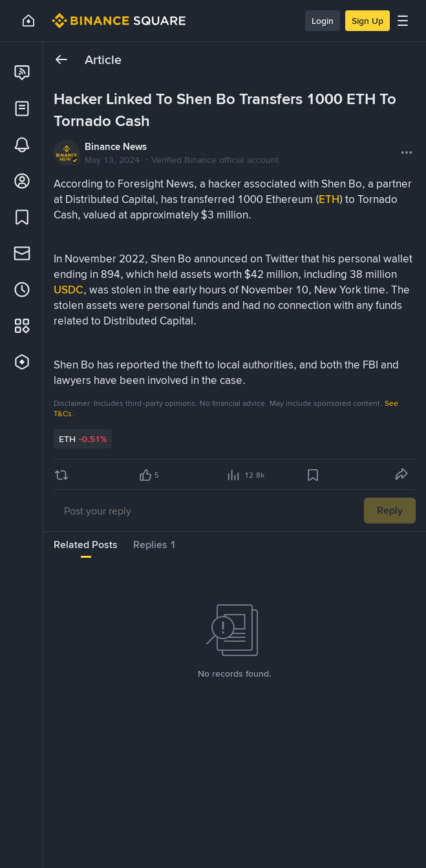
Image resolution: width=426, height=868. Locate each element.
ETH (329, 199)
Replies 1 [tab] (154, 545)
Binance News (116, 147)
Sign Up (367, 21)
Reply (390, 510)
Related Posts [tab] (86, 545)
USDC (69, 290)
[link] (22, 72)
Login (323, 21)
